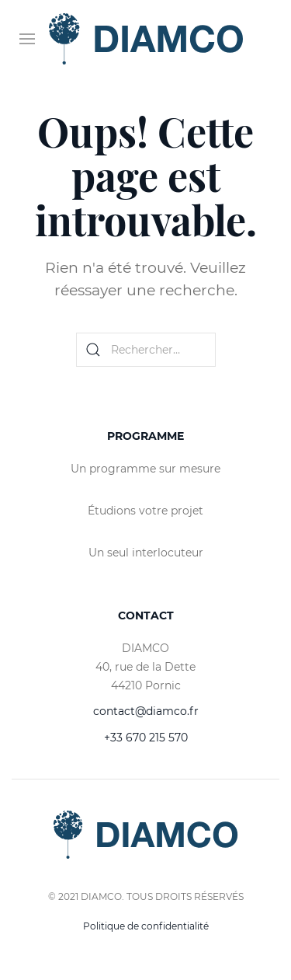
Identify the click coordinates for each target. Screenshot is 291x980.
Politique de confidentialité (146, 926)
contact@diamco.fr (146, 711)
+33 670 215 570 (146, 738)
